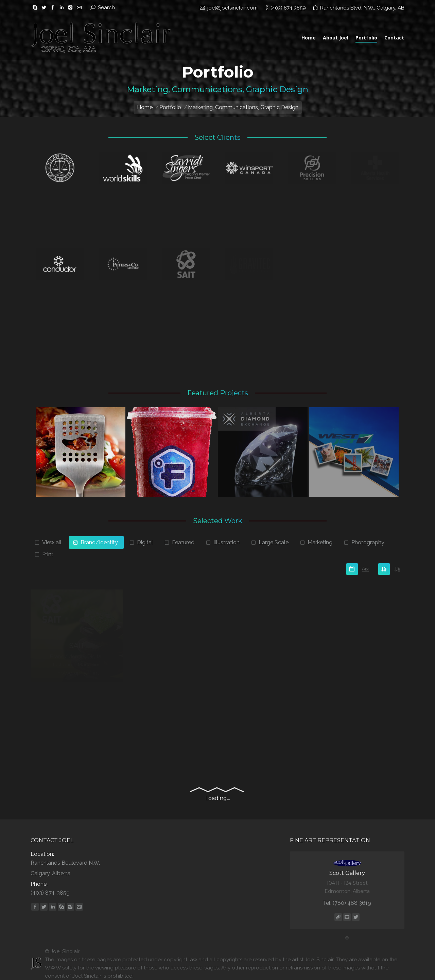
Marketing (320, 542)
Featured (183, 542)
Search (106, 7)
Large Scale (274, 542)
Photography (368, 542)
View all (52, 542)
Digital (145, 542)
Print (48, 554)
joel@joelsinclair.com (232, 8)
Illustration (227, 542)
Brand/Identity (99, 542)
